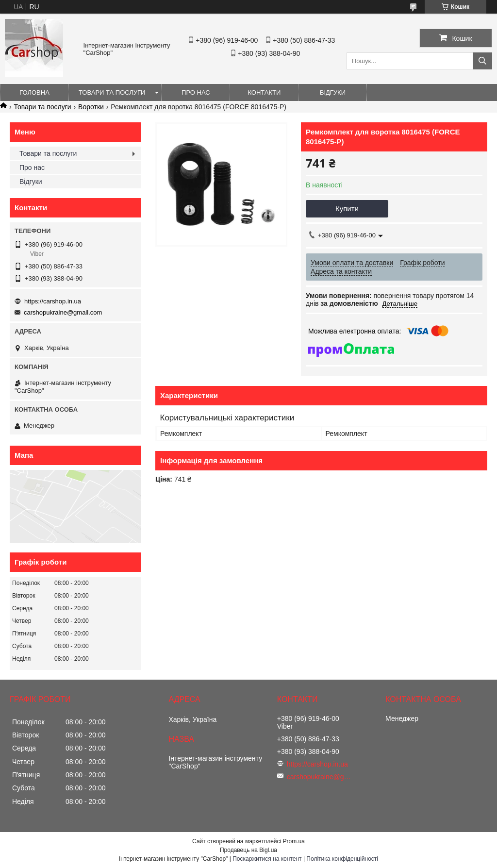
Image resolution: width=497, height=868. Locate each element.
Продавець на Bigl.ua (248, 850)
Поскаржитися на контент (267, 859)
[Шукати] (482, 61)
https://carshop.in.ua (53, 301)
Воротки (91, 107)
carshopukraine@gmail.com (63, 312)
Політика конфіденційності (342, 859)
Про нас (196, 92)
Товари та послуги (112, 92)
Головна (34, 92)
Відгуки (333, 92)
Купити (347, 209)
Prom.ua (294, 841)
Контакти (264, 92)
